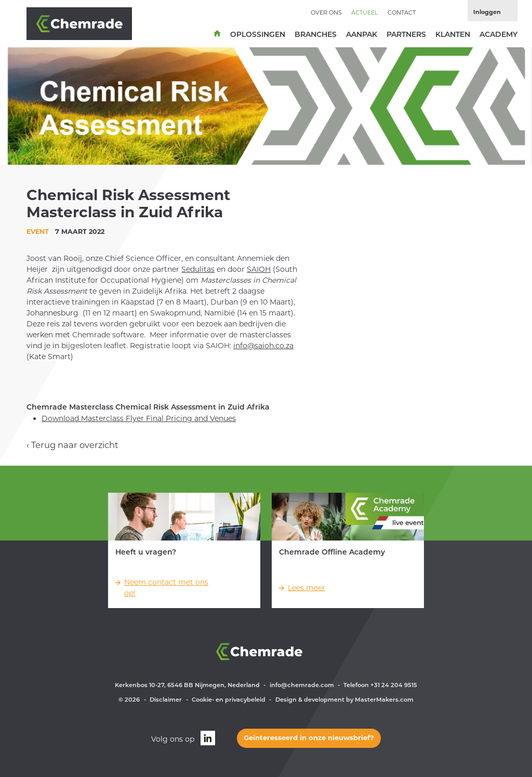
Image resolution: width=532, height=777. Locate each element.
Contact (402, 12)
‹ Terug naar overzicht (72, 445)
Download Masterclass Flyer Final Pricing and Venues (139, 418)
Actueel (365, 12)
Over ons (326, 12)
